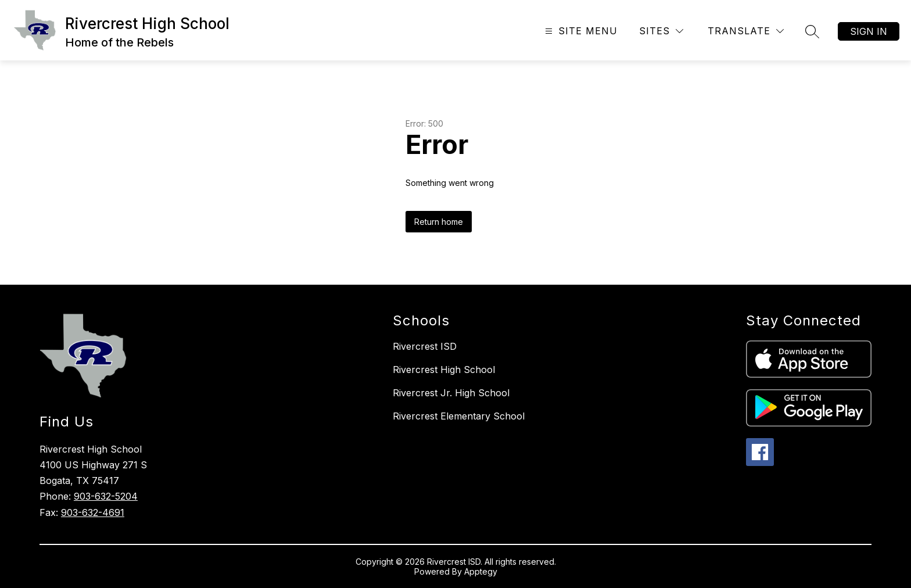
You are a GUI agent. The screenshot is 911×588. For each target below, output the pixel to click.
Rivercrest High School (444, 370)
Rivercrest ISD (425, 346)
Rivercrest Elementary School (459, 416)
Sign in (869, 31)
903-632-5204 (106, 496)
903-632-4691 (93, 512)
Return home (439, 222)
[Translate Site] (746, 31)
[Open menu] (580, 31)
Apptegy (481, 571)
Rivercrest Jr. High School (451, 393)
